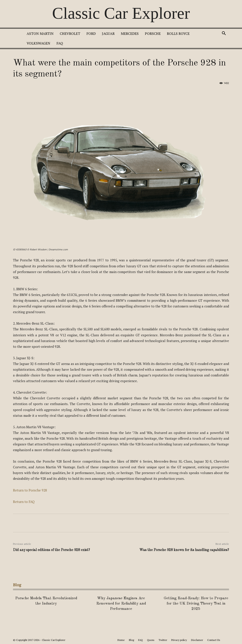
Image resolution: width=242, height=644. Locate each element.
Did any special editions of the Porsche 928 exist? (51, 550)
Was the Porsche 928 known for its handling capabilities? (184, 550)
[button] (224, 34)
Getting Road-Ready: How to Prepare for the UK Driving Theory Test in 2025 (196, 604)
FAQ (60, 43)
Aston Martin (40, 34)
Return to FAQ (24, 502)
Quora (151, 640)
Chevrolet (70, 34)
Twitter (163, 640)
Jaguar (108, 34)
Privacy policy (179, 640)
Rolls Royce (178, 34)
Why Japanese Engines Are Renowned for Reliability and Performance (121, 604)
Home (121, 640)
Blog (131, 640)
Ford (91, 34)
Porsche (153, 34)
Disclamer (197, 640)
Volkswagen (38, 43)
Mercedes (130, 34)
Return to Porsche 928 (30, 490)
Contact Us (214, 640)
